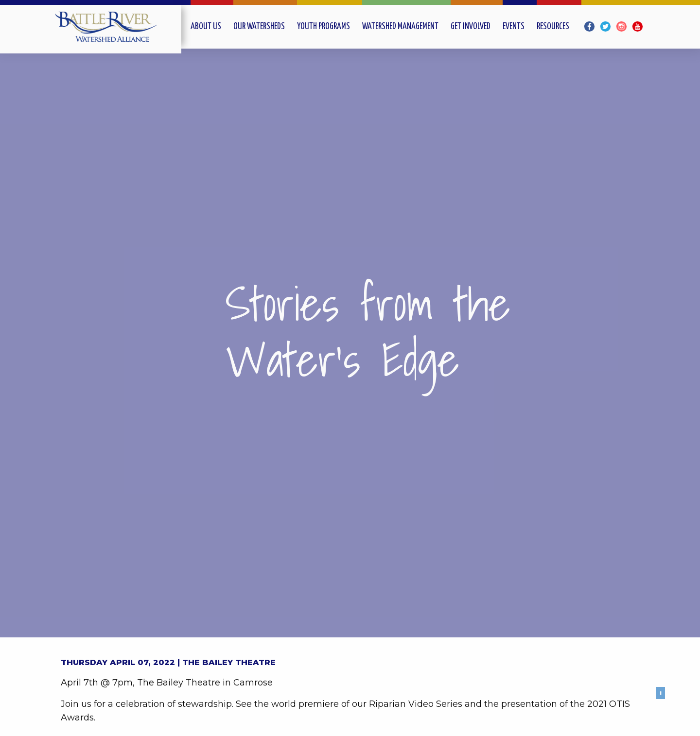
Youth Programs (324, 27)
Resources (553, 27)
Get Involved (471, 27)
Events (514, 27)
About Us (206, 27)
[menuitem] (212, 26)
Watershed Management (400, 27)
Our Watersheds (259, 27)
